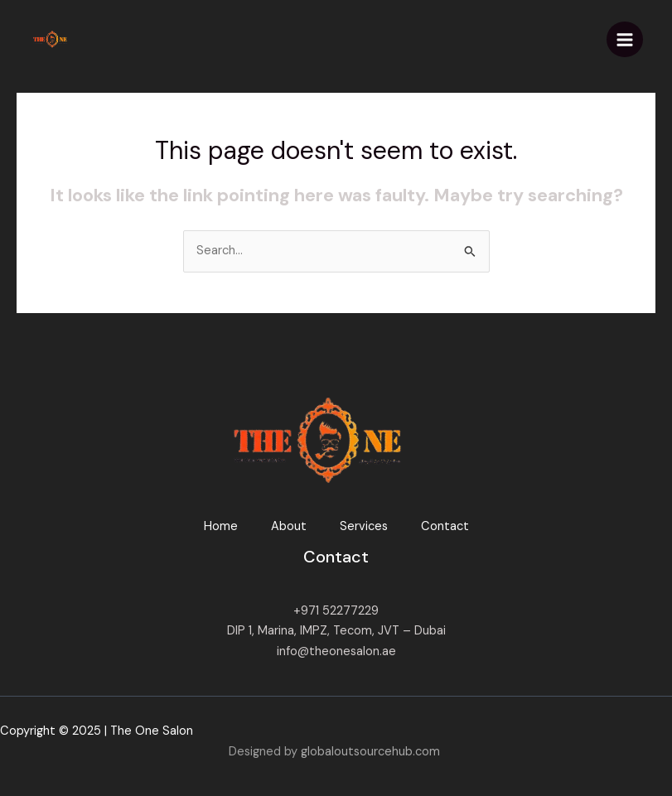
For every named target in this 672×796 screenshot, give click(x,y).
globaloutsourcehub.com (370, 752)
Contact (445, 526)
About (289, 526)
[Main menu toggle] (625, 40)
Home (221, 526)
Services (364, 526)
